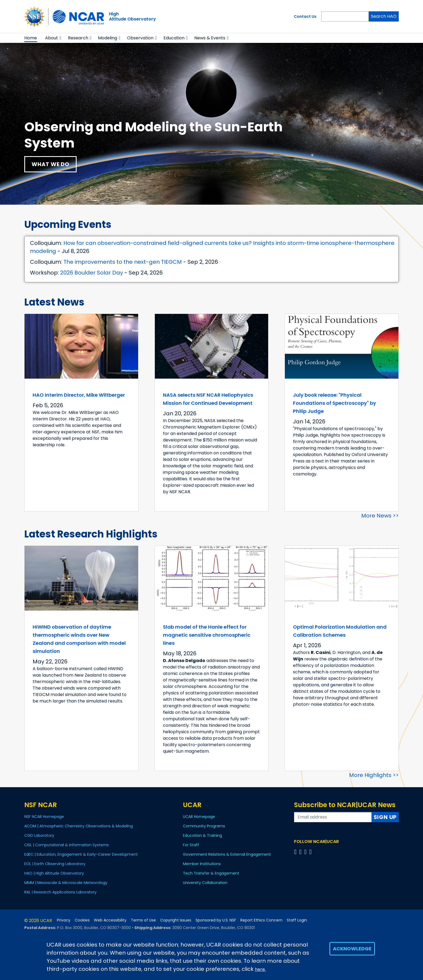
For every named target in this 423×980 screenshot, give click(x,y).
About (52, 38)
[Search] (345, 16)
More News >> (380, 516)
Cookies (82, 920)
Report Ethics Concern (261, 920)
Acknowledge (352, 949)
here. (260, 969)
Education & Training (202, 835)
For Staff (191, 845)
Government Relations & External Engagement (227, 854)
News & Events (210, 38)
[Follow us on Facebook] (296, 852)
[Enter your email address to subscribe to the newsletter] (333, 817)
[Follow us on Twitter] (301, 852)
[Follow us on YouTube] (311, 852)
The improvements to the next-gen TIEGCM (123, 262)
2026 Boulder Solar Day (92, 273)
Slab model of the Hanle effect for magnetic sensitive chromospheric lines (207, 635)
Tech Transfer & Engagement (211, 873)
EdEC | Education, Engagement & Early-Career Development (81, 854)
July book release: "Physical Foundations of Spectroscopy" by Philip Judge (335, 403)
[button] (61, 38)
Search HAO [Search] (384, 16)
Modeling (108, 38)
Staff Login (297, 920)
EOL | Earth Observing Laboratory (55, 864)
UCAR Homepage (199, 817)
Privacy (64, 920)
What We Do (50, 164)
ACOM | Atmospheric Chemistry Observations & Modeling (79, 826)
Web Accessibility (110, 920)
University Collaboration (205, 883)
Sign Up (385, 817)
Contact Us (305, 16)
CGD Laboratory (39, 835)
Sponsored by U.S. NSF (216, 920)
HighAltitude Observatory (132, 16)
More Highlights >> (374, 775)
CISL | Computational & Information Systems (66, 845)
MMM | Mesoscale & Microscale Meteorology (66, 883)
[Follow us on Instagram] (306, 852)
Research (78, 38)
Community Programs (204, 826)
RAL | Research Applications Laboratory (60, 892)
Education (174, 38)
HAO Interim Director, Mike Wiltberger (79, 395)
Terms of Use (143, 920)
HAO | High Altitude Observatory (54, 873)
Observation (140, 38)
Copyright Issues (176, 920)
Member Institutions (202, 864)
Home (31, 38)
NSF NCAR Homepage (44, 817)
